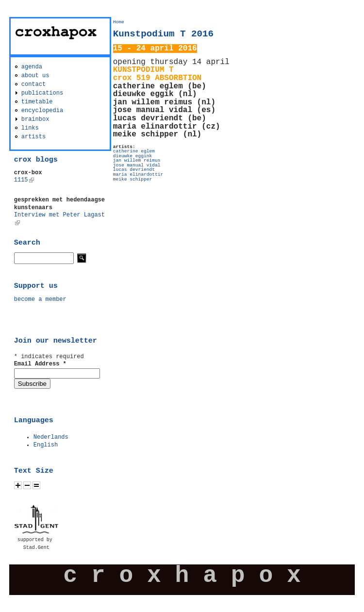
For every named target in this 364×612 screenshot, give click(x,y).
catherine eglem (134, 151)
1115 (24, 180)
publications (42, 93)
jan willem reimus (137, 160)
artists (33, 137)
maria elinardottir (138, 174)
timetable (37, 102)
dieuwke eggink (133, 156)
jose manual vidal (137, 165)
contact (33, 84)
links (30, 128)
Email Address (40, 364)
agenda (32, 67)
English (46, 445)
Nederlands (51, 437)
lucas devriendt (134, 170)
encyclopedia (42, 111)
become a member (40, 299)
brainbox (35, 119)
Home (119, 22)
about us (35, 76)
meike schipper (133, 179)
